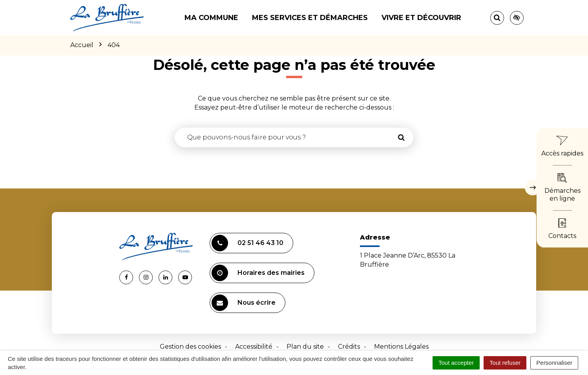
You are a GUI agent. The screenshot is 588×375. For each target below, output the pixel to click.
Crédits (349, 347)
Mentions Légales (401, 347)
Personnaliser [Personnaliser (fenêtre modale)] (554, 363)
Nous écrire (244, 303)
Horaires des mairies (258, 273)
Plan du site (305, 347)
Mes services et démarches (310, 18)
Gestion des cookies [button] (190, 347)
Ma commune (211, 18)
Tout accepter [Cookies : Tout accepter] (456, 363)
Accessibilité (254, 347)
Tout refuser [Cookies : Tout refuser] (505, 363)
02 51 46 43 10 (247, 243)
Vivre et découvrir (421, 18)
